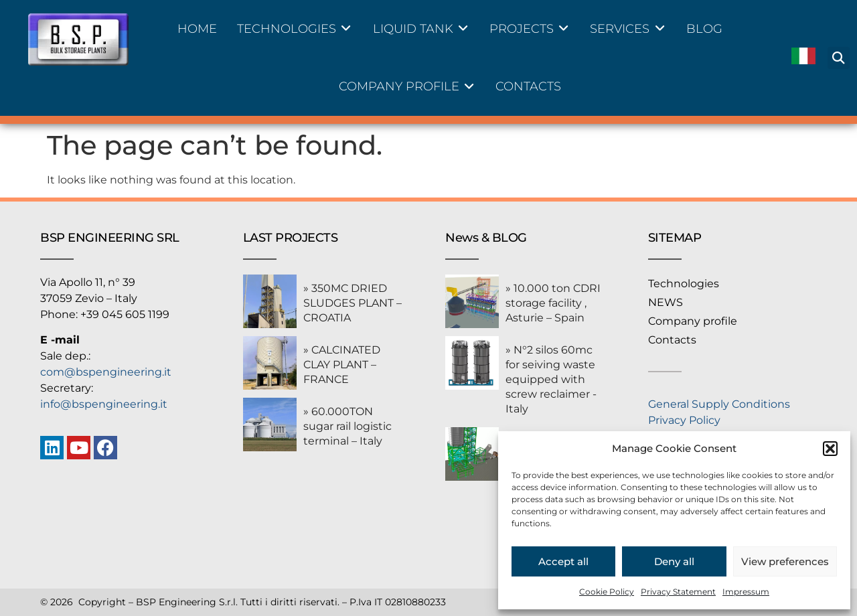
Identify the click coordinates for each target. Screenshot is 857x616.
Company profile (693, 321)
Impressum (746, 592)
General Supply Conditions (719, 404)
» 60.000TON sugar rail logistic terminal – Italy (347, 426)
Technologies (684, 284)
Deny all (674, 561)
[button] (830, 449)
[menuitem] (803, 58)
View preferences (785, 561)
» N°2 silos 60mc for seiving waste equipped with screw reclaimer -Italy (551, 379)
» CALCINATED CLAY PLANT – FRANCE (342, 365)
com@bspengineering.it (106, 372)
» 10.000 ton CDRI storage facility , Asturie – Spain (553, 303)
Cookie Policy (607, 592)
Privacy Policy (684, 420)
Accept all (563, 561)
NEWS (666, 302)
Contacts (672, 340)
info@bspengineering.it (104, 404)
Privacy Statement (678, 592)
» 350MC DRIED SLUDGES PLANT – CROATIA (353, 303)
